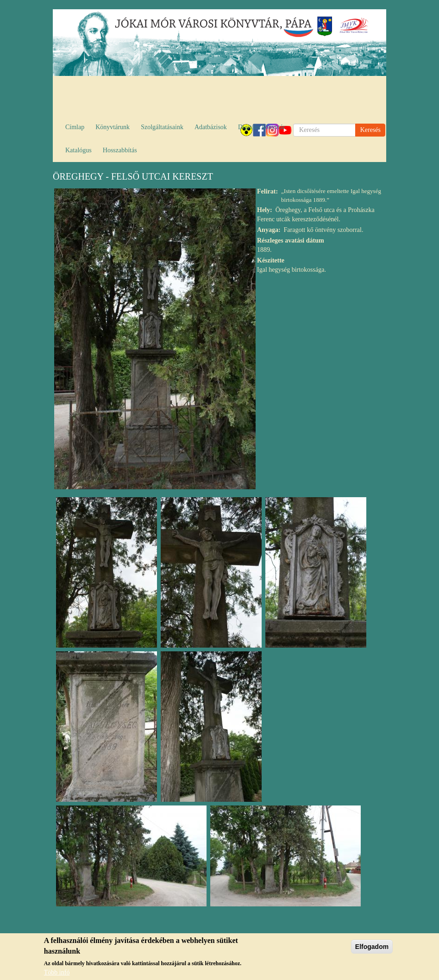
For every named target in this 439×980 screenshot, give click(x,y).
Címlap (75, 127)
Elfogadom (372, 948)
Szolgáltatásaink (162, 127)
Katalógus (78, 150)
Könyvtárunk (113, 127)
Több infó (57, 973)
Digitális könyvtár (262, 127)
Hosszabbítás (120, 150)
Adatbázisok (211, 127)
